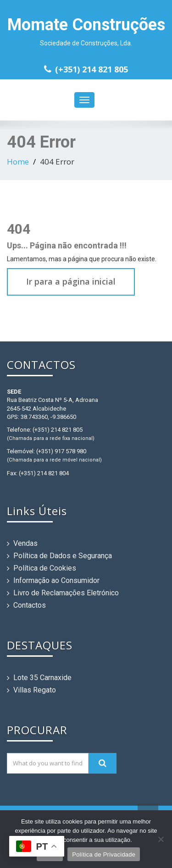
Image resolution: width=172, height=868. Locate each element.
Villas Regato (35, 690)
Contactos (30, 605)
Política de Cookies (45, 568)
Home (18, 162)
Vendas (25, 543)
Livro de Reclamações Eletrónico (66, 593)
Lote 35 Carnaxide (42, 678)
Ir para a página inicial (71, 281)
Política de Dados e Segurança (63, 556)
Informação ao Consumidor (56, 580)
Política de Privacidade (104, 854)
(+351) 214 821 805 (92, 69)
